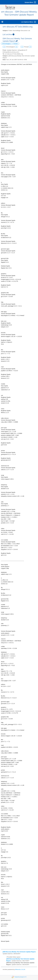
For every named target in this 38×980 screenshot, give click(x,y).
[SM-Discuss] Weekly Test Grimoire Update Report (19, 952)
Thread (16, 44)
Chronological (7, 44)
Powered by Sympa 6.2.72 (20, 977)
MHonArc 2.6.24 (20, 969)
